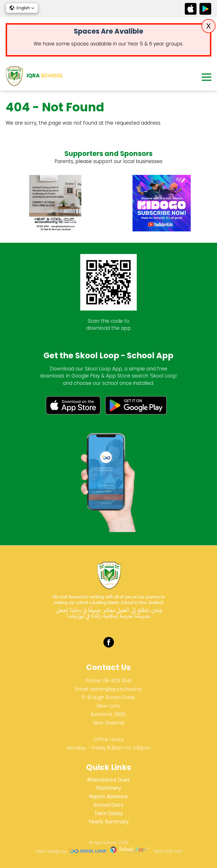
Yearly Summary (109, 822)
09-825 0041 (117, 681)
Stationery (109, 788)
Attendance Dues (108, 780)
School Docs (108, 805)
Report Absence (108, 797)
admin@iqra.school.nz (116, 689)
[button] (22, 8)
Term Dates (109, 813)
